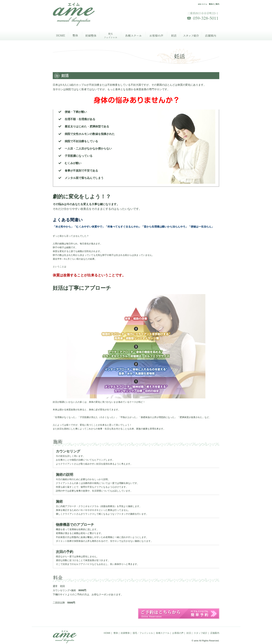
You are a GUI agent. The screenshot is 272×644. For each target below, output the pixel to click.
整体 (75, 36)
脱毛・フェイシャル (110, 36)
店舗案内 (211, 36)
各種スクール (133, 36)
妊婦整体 (91, 36)
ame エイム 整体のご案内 (209, 4)
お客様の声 (156, 36)
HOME (61, 36)
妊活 (174, 36)
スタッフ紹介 (191, 36)
